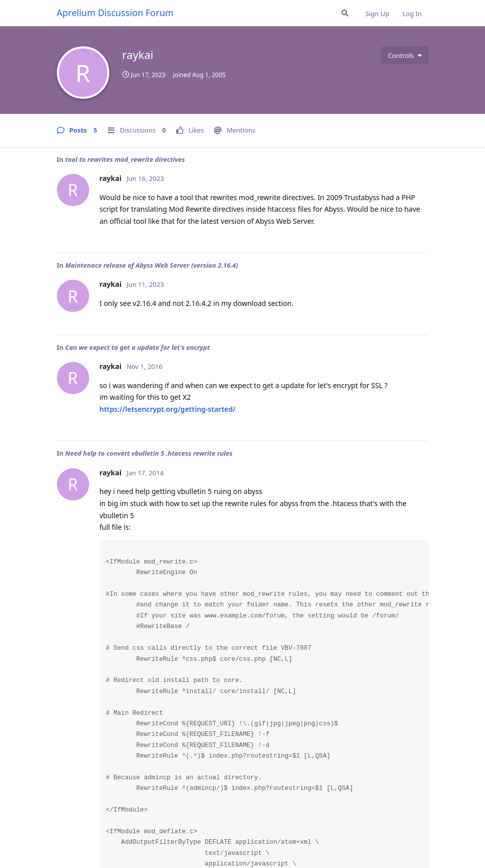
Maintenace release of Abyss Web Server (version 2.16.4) (151, 265)
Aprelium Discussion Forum (115, 13)
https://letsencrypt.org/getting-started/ (168, 409)
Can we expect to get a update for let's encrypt (137, 347)
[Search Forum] (345, 13)
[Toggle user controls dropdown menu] (405, 55)
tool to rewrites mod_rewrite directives (125, 159)
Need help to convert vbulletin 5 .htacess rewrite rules (149, 453)
